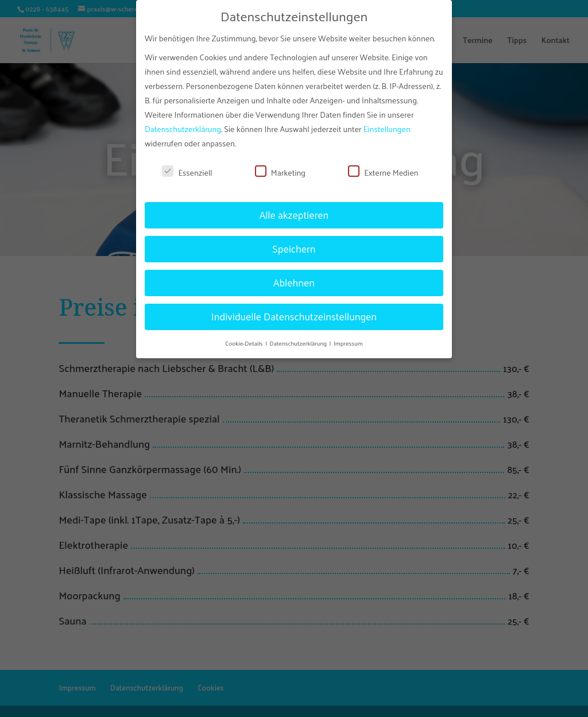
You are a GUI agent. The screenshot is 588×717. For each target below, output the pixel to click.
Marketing (280, 167)
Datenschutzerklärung (183, 123)
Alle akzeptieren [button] (294, 209)
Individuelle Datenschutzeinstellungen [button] (294, 311)
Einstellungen (387, 123)
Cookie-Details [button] (245, 337)
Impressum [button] (348, 337)
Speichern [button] (294, 243)
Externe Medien (383, 167)
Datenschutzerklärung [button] (299, 337)
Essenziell (187, 167)
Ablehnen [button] (294, 277)
